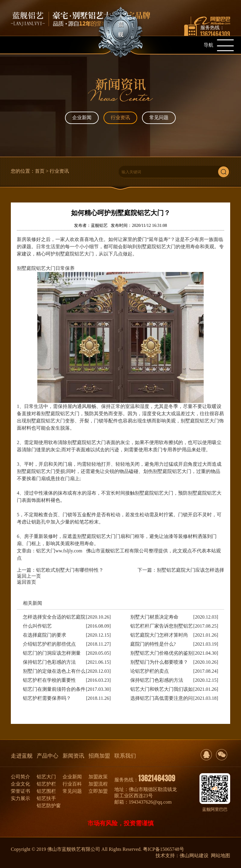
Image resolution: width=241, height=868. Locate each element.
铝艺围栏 (46, 791)
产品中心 (48, 756)
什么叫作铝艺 (37, 626)
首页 (40, 171)
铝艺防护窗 (49, 806)
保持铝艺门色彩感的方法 (49, 662)
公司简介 (20, 777)
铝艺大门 (46, 777)
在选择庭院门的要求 (45, 635)
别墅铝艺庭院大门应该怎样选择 (190, 570)
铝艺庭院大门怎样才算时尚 (159, 635)
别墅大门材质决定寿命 (154, 617)
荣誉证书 (20, 791)
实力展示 (20, 798)
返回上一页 (29, 576)
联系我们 (125, 756)
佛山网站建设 (194, 856)
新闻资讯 (73, 756)
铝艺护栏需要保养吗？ (47, 698)
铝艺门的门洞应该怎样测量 (52, 653)
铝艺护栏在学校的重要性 (49, 680)
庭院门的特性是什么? (153, 644)
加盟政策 (98, 777)
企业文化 (20, 784)
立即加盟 (98, 791)
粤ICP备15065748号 (164, 849)
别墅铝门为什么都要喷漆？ (159, 662)
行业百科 (72, 784)
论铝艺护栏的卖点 (150, 671)
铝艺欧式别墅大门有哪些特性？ (70, 570)
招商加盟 (99, 756)
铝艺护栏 (46, 784)
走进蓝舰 (22, 756)
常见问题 (159, 117)
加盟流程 (98, 784)
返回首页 (26, 582)
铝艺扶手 (46, 798)
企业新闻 (82, 117)
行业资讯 (120, 117)
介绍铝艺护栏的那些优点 (49, 644)
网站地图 (221, 856)
